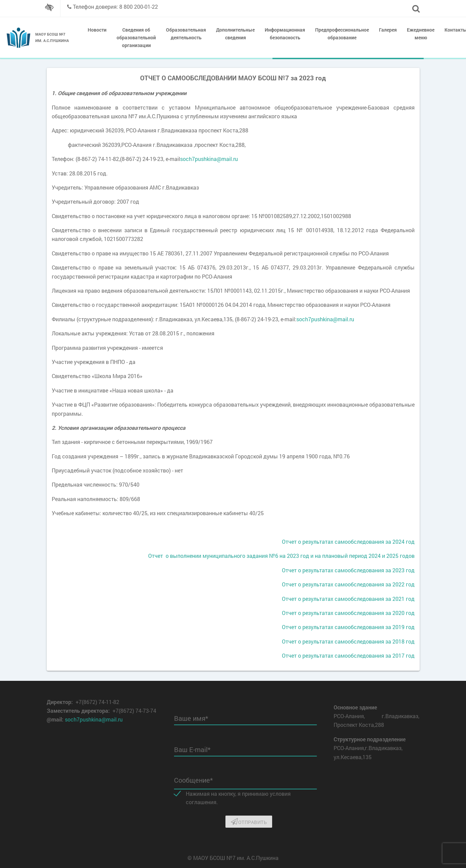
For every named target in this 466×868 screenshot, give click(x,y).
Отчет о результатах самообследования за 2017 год (348, 655)
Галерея (388, 30)
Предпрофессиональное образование (342, 34)
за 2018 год (399, 641)
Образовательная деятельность (186, 34)
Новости (97, 30)
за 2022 (394, 584)
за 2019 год (399, 627)
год (410, 542)
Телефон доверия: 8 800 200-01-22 (115, 7)
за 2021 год (399, 599)
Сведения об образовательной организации (136, 37)
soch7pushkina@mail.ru (209, 159)
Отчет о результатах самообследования (333, 584)
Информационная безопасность (285, 34)
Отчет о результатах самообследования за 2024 (343, 542)
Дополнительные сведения (235, 34)
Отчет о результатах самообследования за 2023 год (348, 570)
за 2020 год (399, 613)
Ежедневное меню (421, 34)
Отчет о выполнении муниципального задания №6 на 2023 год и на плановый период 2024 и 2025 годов (281, 556)
